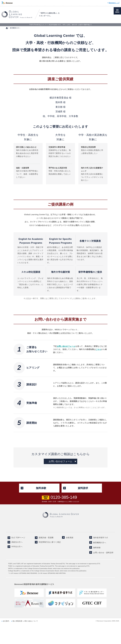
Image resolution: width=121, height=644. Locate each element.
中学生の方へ (17, 547)
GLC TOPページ (18, 538)
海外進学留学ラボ (101, 538)
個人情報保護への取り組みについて (25, 621)
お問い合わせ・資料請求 (103, 553)
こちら (98, 349)
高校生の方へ (17, 542)
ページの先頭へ (116, 477)
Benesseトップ (114, 3)
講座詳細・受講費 (46, 538)
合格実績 (70, 538)
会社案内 (6, 621)
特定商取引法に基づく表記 (50, 542)
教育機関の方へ (100, 543)
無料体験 (41, 488)
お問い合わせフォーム (66, 346)
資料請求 (83, 488)
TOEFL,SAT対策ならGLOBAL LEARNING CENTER (17, 14)
